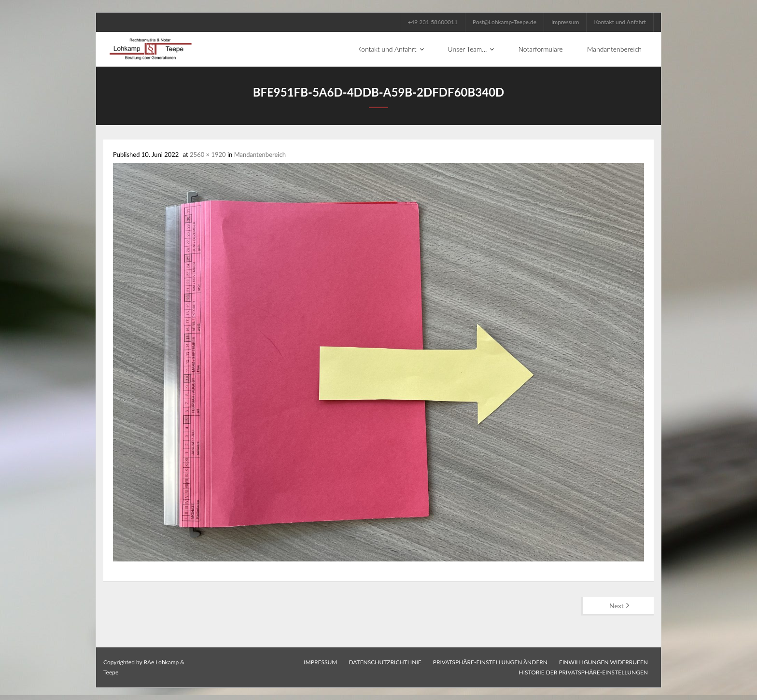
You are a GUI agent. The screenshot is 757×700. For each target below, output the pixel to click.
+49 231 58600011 (433, 22)
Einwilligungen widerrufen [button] (603, 662)
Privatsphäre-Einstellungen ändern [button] (490, 662)
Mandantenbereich (260, 154)
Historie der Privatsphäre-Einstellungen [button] (584, 672)
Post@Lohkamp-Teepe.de (505, 22)
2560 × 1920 (208, 154)
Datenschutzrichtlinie (385, 662)
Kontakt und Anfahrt (620, 22)
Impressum (565, 22)
